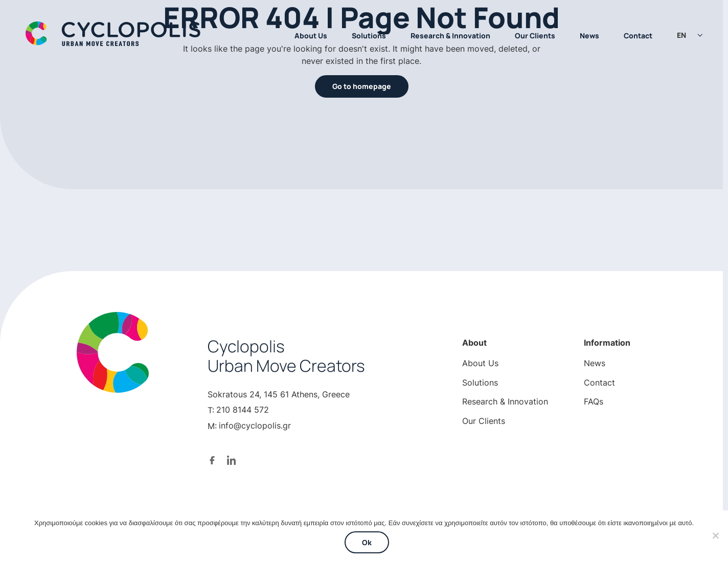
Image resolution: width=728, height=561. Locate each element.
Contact (638, 36)
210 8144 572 (243, 410)
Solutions (369, 36)
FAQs (594, 401)
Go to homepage (362, 86)
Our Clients (535, 36)
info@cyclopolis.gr (255, 425)
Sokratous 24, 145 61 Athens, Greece (279, 394)
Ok (367, 542)
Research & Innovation (450, 36)
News (589, 36)
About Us (311, 36)
